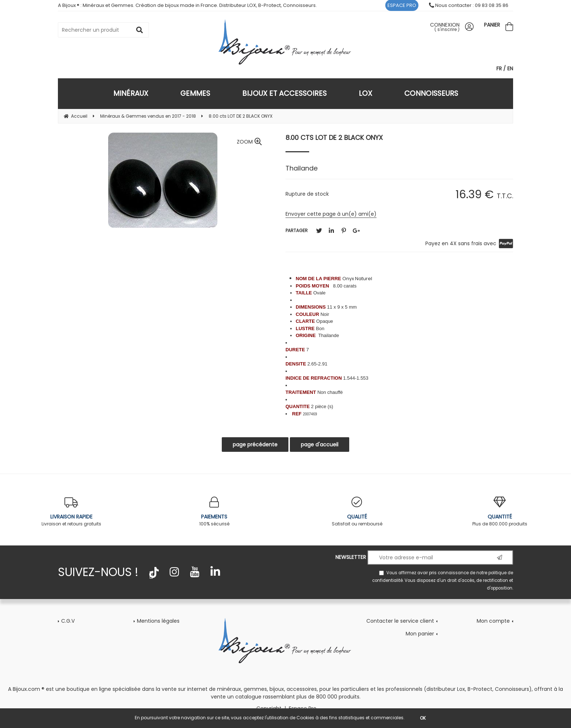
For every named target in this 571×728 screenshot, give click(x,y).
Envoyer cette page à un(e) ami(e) (331, 214)
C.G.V (68, 621)
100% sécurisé (214, 512)
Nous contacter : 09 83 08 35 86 (469, 5)
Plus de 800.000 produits (500, 512)
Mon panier (420, 634)
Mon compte (493, 621)
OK (423, 718)
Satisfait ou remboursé (357, 512)
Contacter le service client (400, 621)
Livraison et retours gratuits (71, 512)
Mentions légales (158, 621)
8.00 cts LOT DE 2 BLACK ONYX (334, 138)
